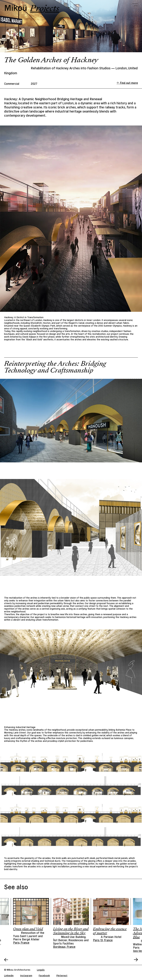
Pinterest (62, 975)
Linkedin (9, 975)
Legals (41, 970)
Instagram (26, 975)
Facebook (44, 975)
